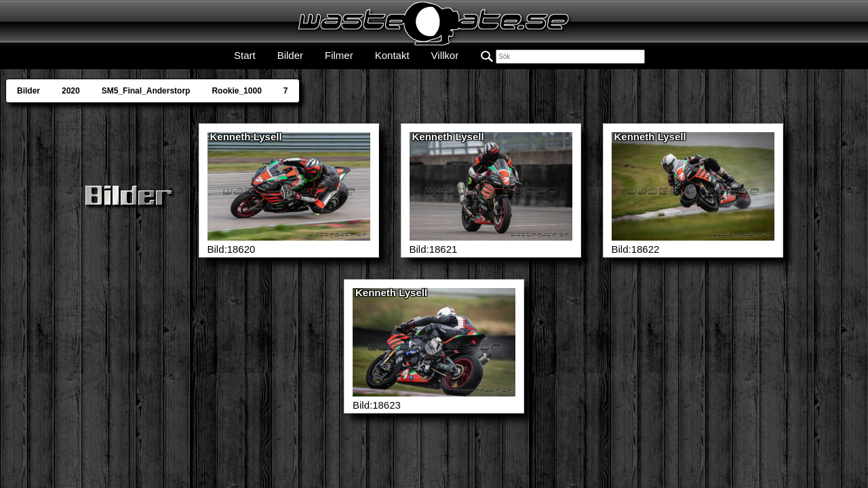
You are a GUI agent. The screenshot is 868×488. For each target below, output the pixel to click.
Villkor (445, 55)
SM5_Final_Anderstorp (146, 91)
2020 (71, 91)
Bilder (290, 55)
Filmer (339, 55)
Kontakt (392, 55)
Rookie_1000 (236, 91)
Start (245, 55)
